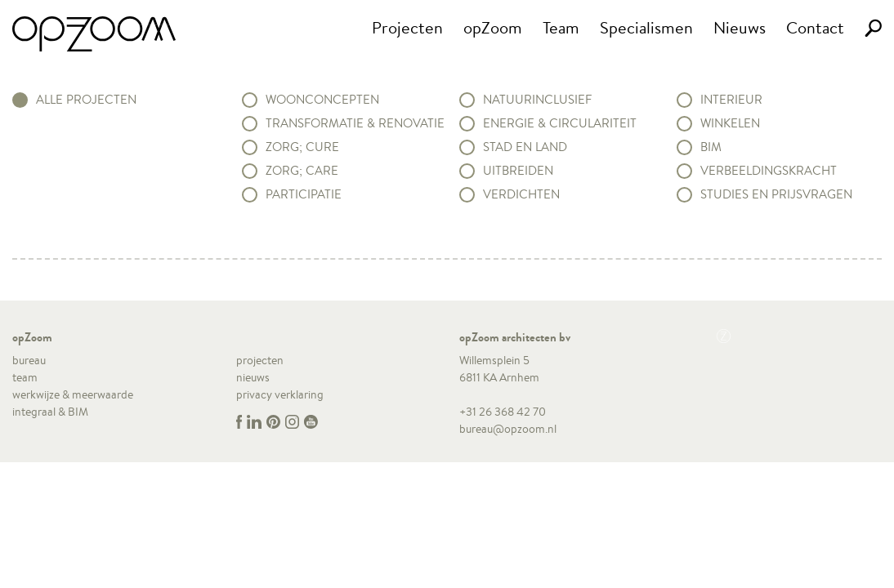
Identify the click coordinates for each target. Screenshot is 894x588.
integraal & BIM (50, 412)
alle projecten (86, 100)
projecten (260, 360)
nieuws (253, 377)
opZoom (493, 27)
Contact (815, 27)
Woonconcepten (322, 100)
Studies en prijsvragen (776, 194)
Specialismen (646, 27)
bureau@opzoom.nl (508, 429)
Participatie (304, 194)
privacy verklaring (280, 394)
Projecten (407, 27)
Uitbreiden (518, 171)
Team (561, 27)
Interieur (731, 100)
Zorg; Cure (302, 147)
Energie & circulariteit (560, 123)
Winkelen (730, 123)
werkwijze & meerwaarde (73, 394)
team (25, 377)
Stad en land (525, 147)
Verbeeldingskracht (769, 171)
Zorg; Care (302, 171)
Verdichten (521, 194)
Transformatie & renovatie (355, 123)
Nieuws (740, 27)
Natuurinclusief (537, 100)
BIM (711, 147)
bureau (29, 360)
